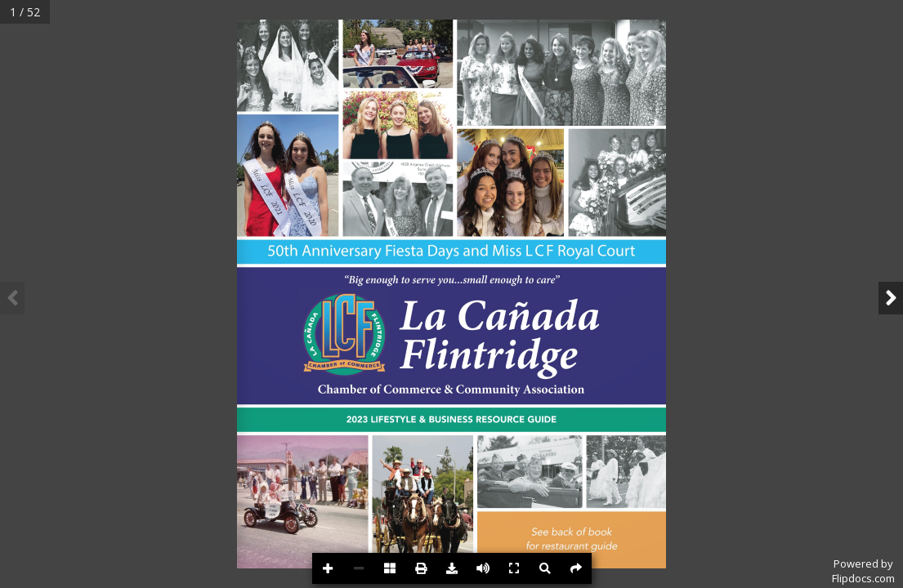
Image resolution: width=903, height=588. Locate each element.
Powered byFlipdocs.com (863, 571)
